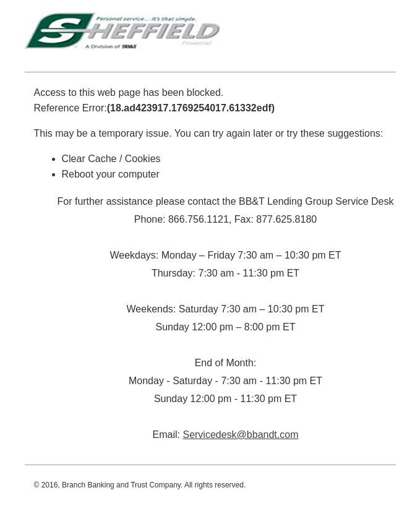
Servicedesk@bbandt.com (240, 435)
